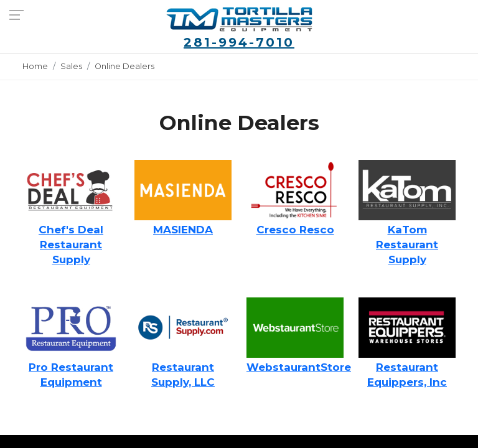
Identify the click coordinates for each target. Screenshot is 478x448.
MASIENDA (183, 230)
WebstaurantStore (299, 367)
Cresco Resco (295, 230)
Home (35, 66)
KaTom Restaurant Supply (407, 245)
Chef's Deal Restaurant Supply (71, 245)
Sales (71, 66)
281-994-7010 (239, 42)
